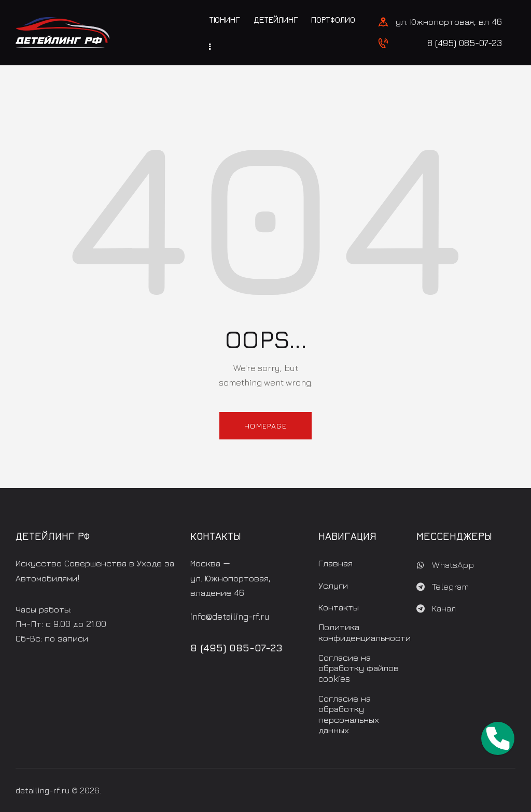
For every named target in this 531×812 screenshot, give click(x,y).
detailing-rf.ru (43, 790)
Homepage (265, 426)
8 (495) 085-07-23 (465, 43)
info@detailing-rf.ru (230, 617)
